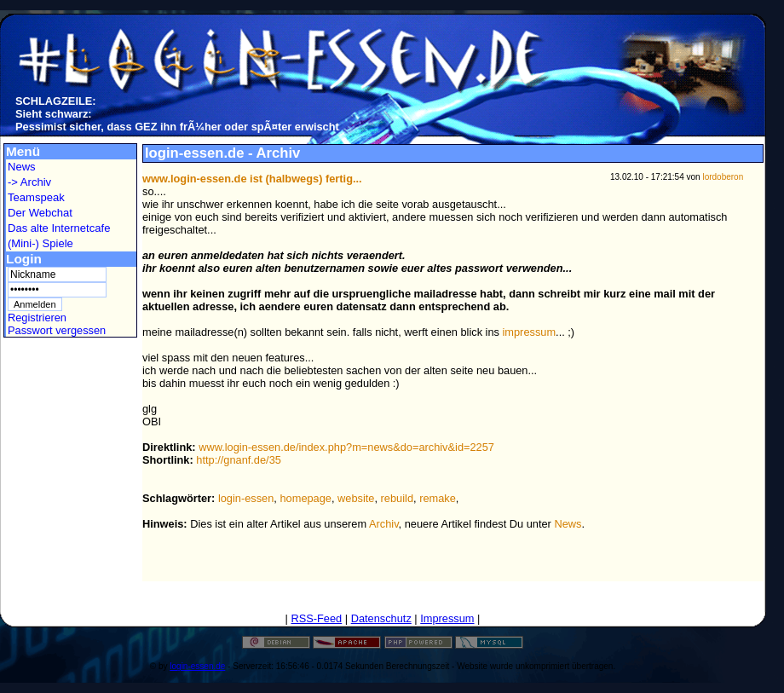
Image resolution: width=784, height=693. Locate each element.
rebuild (397, 498)
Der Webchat (40, 213)
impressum (530, 332)
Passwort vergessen (57, 330)
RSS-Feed (316, 618)
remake (438, 498)
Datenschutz (381, 618)
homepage (305, 498)
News (22, 167)
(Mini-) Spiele (40, 243)
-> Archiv (29, 182)
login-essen (246, 498)
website (356, 498)
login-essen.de (197, 666)
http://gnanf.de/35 (239, 460)
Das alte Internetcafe (59, 228)
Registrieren (37, 318)
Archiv (384, 524)
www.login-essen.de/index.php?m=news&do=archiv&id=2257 (346, 447)
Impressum (447, 618)
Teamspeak (36, 197)
